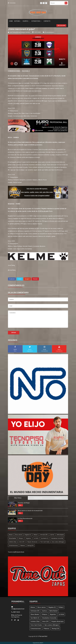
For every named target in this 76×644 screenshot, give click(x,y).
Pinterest (35, 279)
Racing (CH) (31, 545)
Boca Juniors (19, 535)
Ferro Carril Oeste (45, 542)
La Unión (36, 538)
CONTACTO (47, 21)
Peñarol (36, 535)
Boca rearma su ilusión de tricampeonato (30, 511)
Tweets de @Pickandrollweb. (16, 552)
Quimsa (52, 535)
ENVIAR (14, 333)
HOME (11, 21)
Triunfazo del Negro (24, 503)
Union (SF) (22, 542)
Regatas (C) (28, 535)
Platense (23, 545)
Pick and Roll (43, 636)
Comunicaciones (13, 545)
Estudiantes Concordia (57, 538)
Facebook (12, 279)
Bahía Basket (60, 535)
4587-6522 (16, 612)
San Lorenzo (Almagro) (58, 542)
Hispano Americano (33, 542)
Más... (20, 505)
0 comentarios (49, 32)
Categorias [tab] (58, 498)
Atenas (11, 535)
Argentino (29, 538)
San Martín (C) (45, 538)
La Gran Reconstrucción (25, 518)
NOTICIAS (18, 21)
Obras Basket (12, 538)
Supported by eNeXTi (38, 643)
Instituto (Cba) (13, 542)
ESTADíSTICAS (36, 21)
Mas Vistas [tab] (18, 498)
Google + (27, 279)
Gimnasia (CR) (44, 535)
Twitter (20, 279)
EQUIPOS (26, 21)
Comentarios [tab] (38, 498)
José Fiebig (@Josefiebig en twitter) (20, 32)
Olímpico (21, 538)
